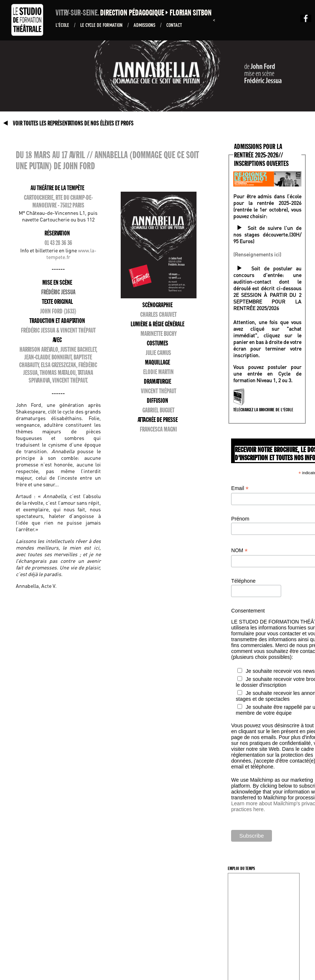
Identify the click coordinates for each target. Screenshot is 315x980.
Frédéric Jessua (58, 292)
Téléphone (243, 581)
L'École (63, 25)
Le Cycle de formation (102, 25)
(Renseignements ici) (257, 254)
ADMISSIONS (145, 25)
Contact (174, 25)
